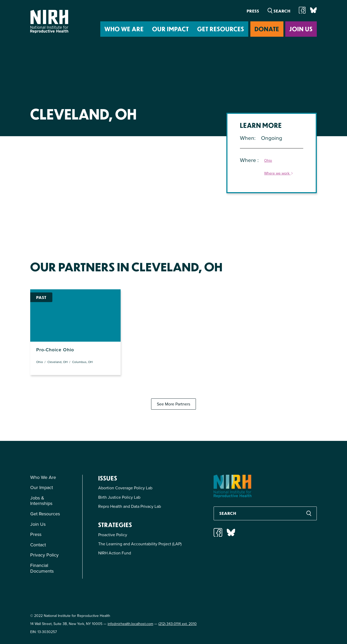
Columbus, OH (82, 362)
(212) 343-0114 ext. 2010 (178, 624)
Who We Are (124, 29)
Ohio (268, 161)
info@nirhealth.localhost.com (130, 624)
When (247, 138)
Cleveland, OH (58, 362)
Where (249, 160)
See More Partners (173, 404)
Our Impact (171, 29)
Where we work (279, 174)
